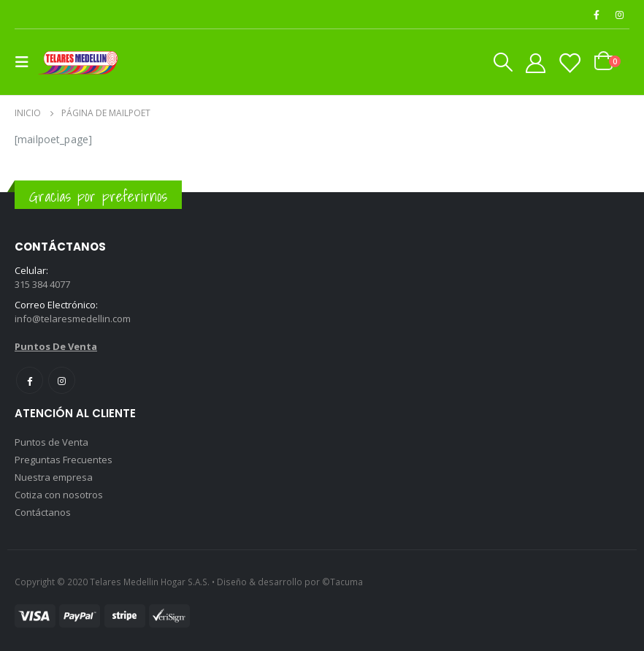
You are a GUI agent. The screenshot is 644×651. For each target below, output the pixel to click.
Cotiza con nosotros (59, 495)
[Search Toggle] (502, 62)
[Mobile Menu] (26, 62)
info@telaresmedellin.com (73, 319)
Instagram (62, 380)
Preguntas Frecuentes (64, 460)
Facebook (30, 380)
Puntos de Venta (51, 442)
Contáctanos (43, 512)
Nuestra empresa (54, 477)
